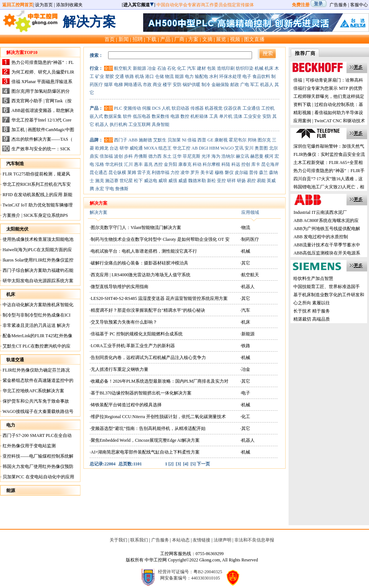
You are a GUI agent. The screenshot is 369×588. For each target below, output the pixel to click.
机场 (139, 76)
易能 (261, 181)
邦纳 (252, 140)
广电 (245, 85)
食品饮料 (261, 76)
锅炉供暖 (192, 85)
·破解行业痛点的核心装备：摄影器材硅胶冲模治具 (139, 263)
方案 (193, 39)
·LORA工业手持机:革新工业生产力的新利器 (132, 346)
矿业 (100, 76)
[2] (171, 464)
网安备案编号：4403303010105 (190, 578)
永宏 (100, 189)
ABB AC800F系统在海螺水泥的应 (326, 220)
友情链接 (201, 540)
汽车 (192, 68)
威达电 (151, 181)
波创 (118, 156)
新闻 (124, 39)
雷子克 (144, 172)
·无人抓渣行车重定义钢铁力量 (119, 369)
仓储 (159, 76)
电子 (247, 76)
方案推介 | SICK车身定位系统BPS (35, 215)
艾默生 (160, 140)
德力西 (155, 156)
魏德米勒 (197, 181)
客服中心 (359, 5)
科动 (197, 164)
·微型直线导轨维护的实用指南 (119, 287)
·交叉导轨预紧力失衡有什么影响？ (123, 322)
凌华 (185, 172)
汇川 (128, 164)
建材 (201, 68)
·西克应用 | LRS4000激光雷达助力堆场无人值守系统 (140, 275)
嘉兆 (148, 164)
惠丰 (138, 164)
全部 (108, 68)
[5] (193, 464)
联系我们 (139, 540)
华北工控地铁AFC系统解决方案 (33, 391)
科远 (236, 164)
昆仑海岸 (270, 164)
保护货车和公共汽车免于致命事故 (35, 401)
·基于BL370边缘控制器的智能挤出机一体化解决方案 (141, 393)
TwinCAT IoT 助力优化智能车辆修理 (37, 205)
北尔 (273, 148)
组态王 (165, 148)
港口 (149, 76)
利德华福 (161, 172)
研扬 (241, 181)
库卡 (256, 164)
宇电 (110, 189)
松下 (138, 181)
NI (184, 140)
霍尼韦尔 (238, 140)
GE (210, 140)
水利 (214, 76)
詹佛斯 (122, 189)
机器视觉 (214, 108)
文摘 (207, 39)
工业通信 (251, 108)
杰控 (158, 164)
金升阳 (170, 164)
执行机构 (118, 124)
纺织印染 (245, 68)
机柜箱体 (199, 116)
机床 (269, 68)
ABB (133, 140)
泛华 (177, 156)
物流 (169, 76)
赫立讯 (242, 156)
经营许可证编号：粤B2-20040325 (190, 572)
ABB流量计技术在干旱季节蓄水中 (327, 245)
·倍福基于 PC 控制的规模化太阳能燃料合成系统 (136, 334)
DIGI (204, 148)
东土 (167, 156)
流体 (238, 116)
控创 (246, 164)
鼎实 (94, 156)
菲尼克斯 (192, 156)
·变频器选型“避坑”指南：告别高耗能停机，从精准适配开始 (148, 428)
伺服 (146, 108)
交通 (120, 76)
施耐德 (145, 140)
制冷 (206, 85)
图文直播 (254, 39)
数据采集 (113, 116)
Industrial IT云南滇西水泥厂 (320, 212)
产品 (165, 39)
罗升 (195, 172)
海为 (216, 156)
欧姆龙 (102, 148)
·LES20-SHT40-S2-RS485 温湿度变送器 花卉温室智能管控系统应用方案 (159, 298)
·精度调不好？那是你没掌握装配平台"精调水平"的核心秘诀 (147, 310)
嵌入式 (96, 116)
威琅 (163, 181)
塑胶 (110, 76)
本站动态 (181, 540)
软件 (127, 116)
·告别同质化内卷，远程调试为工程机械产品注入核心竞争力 (148, 358)
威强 (173, 181)
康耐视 (221, 140)
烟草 (108, 85)
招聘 (138, 39)
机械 (259, 68)
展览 (221, 39)
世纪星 (126, 181)
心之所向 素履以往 (312, 303)
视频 (235, 39)
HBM (214, 148)
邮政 (235, 85)
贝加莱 (174, 140)
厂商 (179, 39)
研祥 (231, 181)
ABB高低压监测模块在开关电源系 (327, 253)
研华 (124, 148)
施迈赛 (112, 181)
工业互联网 (139, 124)
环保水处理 (230, 76)
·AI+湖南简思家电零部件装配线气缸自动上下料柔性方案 (145, 452)
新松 (211, 181)
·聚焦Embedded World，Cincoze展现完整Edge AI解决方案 (145, 440)
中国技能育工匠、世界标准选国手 (327, 287)
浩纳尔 (228, 156)
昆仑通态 (99, 172)
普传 (254, 172)
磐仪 (229, 172)
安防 (177, 85)
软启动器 (180, 108)
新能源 (139, 68)
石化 (172, 68)
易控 (251, 181)
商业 (157, 85)
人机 (166, 108)
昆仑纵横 (117, 172)
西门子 (121, 140)
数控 (185, 116)
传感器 (197, 108)
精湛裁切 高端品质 (312, 319)
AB (195, 148)
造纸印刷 (226, 68)
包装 (211, 68)
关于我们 (118, 540)
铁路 (130, 76)
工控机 (268, 108)
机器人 (267, 85)
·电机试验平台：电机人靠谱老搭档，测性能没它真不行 (143, 251)
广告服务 (338, 5)
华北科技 (114, 164)
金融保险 (220, 85)
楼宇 (167, 85)
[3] (178, 464)
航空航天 (123, 68)
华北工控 (182, 148)
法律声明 (223, 540)
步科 (128, 156)
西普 (202, 140)
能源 (179, 76)
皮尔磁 (241, 172)
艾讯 (239, 148)
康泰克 (185, 164)
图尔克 (264, 140)
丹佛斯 (141, 156)
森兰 (263, 172)
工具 (214, 116)
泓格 (100, 164)
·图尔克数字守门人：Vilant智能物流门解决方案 (135, 228)
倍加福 (106, 156)
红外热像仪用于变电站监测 (29, 446)
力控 (175, 172)
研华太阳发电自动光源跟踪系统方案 (37, 281)
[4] (186, 464)
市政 (147, 85)
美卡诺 (207, 172)
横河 (269, 156)
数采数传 (161, 116)
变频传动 (132, 108)
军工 (255, 85)
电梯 (118, 85)
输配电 (201, 76)
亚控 (221, 181)
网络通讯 (133, 85)
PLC (118, 108)
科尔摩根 (211, 164)
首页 (110, 39)
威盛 (183, 181)
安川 (249, 148)
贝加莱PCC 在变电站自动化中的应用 (38, 477)
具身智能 (161, 124)
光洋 (206, 156)
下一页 (203, 464)
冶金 (152, 68)
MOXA (151, 148)
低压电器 (142, 116)
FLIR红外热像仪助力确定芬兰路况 (36, 370)
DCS (156, 108)
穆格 (219, 172)
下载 (151, 39)
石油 (162, 68)
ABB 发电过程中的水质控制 (321, 237)
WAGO (227, 148)
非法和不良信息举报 (254, 540)
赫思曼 (257, 156)
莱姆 (132, 172)
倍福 (192, 140)
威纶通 (136, 148)
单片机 (226, 116)
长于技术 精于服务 (312, 311)
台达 (114, 148)
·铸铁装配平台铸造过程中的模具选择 (126, 405)
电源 (175, 116)
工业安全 (252, 116)
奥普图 (261, 148)
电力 (189, 76)
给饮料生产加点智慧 (313, 278)
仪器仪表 (232, 108)
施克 (100, 181)
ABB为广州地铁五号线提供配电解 (327, 229)
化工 (182, 68)
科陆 (226, 164)
